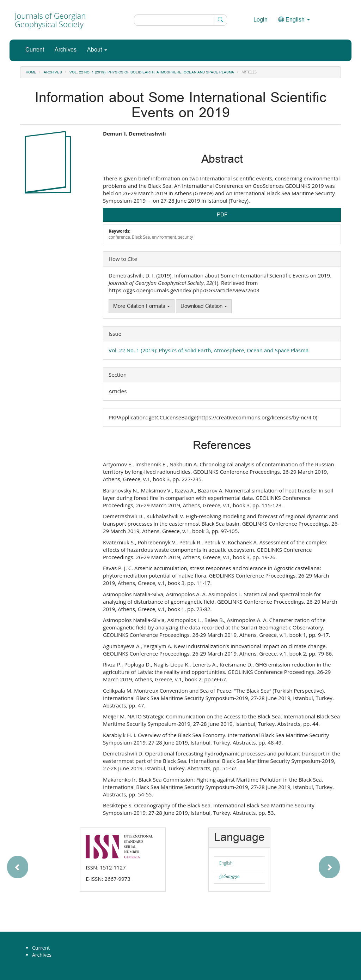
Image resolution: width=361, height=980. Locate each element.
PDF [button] (222, 215)
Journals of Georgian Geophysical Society (50, 20)
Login (261, 20)
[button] (39, 864)
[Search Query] (180, 20)
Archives (66, 50)
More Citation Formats (142, 306)
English (226, 863)
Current (35, 50)
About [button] (97, 50)
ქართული (229, 876)
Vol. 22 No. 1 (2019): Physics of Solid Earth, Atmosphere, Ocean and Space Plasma (152, 72)
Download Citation (204, 306)
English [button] (294, 20)
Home (31, 72)
